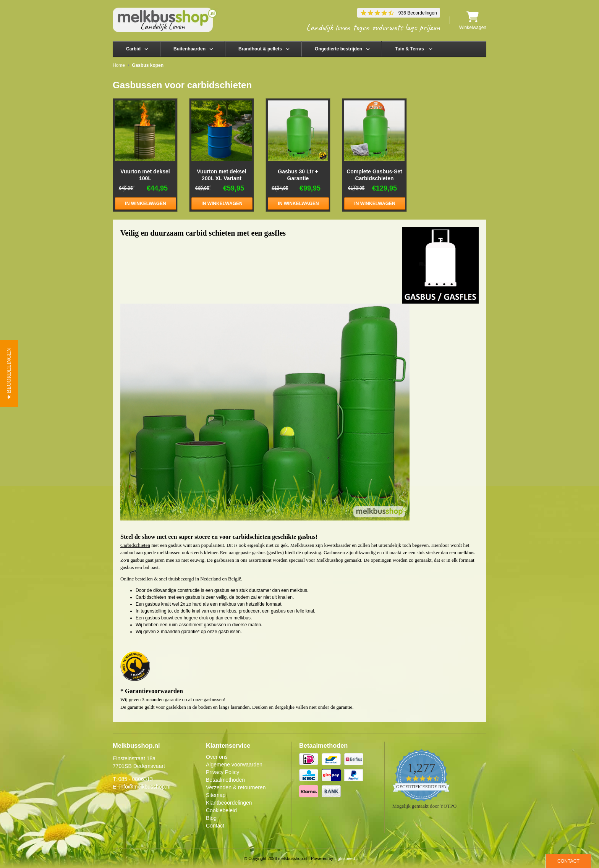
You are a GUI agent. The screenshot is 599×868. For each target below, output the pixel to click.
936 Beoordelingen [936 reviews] (418, 13)
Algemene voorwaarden (234, 765)
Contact (215, 826)
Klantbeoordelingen (229, 803)
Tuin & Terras (410, 49)
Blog (211, 818)
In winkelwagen (145, 204)
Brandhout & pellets (260, 49)
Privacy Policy (223, 772)
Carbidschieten (135, 545)
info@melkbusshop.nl (145, 787)
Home (119, 65)
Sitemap (216, 795)
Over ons (217, 757)
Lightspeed (345, 858)
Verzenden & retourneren (236, 787)
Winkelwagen (473, 20)
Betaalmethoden (225, 780)
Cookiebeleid (221, 810)
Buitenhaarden (189, 49)
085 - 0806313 (136, 779)
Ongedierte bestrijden (338, 49)
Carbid (133, 49)
